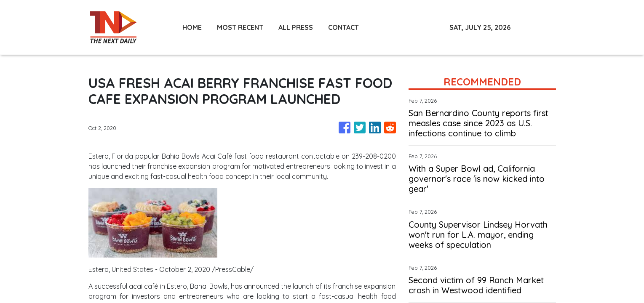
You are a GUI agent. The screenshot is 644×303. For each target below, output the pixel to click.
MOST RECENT (240, 27)
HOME (192, 27)
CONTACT (343, 27)
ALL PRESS (296, 27)
